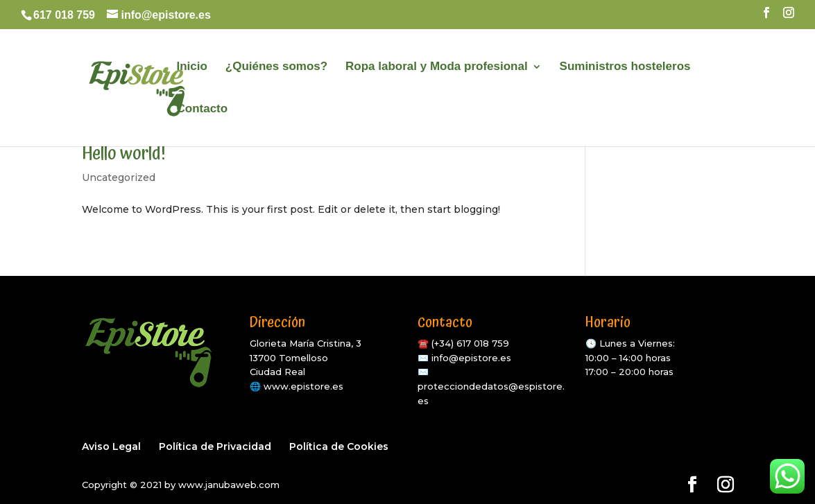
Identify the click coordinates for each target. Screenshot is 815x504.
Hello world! (124, 153)
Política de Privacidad (215, 446)
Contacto (203, 110)
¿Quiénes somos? (276, 67)
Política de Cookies (339, 446)
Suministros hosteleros (625, 67)
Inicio (192, 67)
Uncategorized (119, 177)
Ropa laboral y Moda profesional (437, 67)
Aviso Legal (111, 446)
